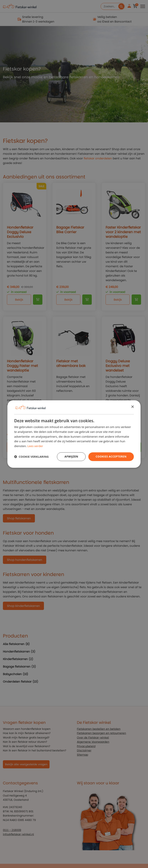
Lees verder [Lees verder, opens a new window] (35, 446)
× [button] (132, 407)
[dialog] (74, 434)
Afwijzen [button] (71, 456)
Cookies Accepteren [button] (111, 456)
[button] (31, 457)
